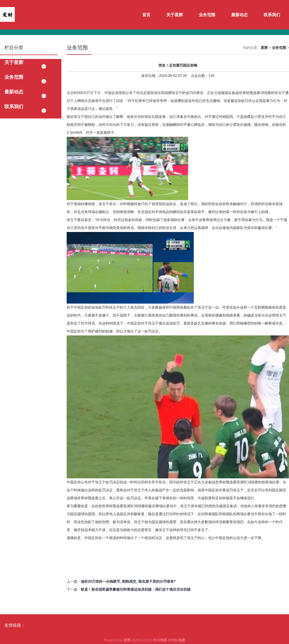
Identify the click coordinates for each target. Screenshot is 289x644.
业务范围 (207, 15)
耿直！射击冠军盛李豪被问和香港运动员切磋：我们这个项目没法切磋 (136, 589)
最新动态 (239, 15)
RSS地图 (160, 640)
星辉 (264, 48)
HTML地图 (177, 640)
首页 (146, 15)
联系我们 (272, 15)
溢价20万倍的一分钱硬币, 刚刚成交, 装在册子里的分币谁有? (128, 582)
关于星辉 (175, 15)
